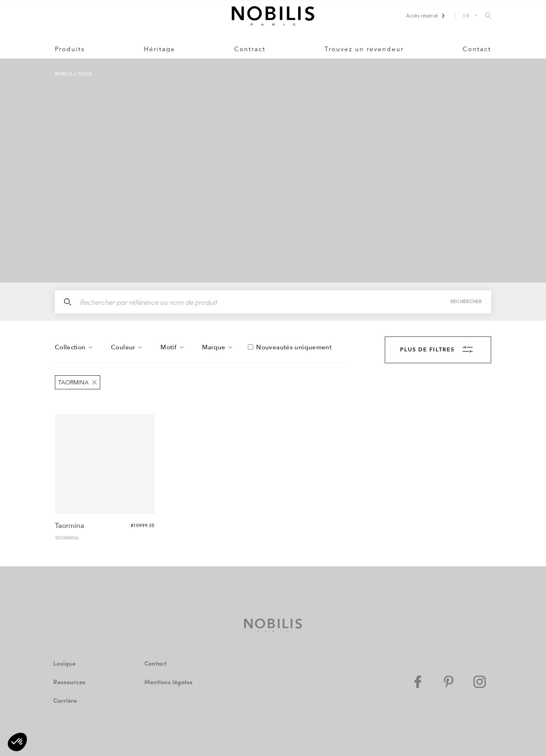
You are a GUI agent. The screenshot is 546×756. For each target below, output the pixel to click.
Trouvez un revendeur (364, 49)
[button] (17, 742)
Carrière (65, 701)
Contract (250, 49)
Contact (477, 49)
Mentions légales (169, 682)
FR (466, 15)
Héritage (160, 49)
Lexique (65, 663)
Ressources (71, 682)
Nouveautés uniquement (294, 348)
